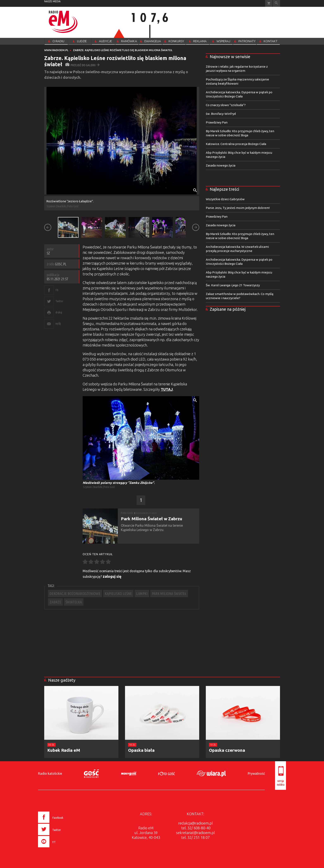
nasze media (52, 1)
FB (57, 290)
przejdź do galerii (83, 65)
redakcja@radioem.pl (195, 823)
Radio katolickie (50, 773)
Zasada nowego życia (221, 165)
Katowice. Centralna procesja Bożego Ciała (236, 144)
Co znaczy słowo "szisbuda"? (226, 105)
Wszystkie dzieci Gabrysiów (225, 199)
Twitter (59, 301)
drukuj (59, 312)
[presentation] (59, 848)
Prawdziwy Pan (217, 122)
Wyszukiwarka (276, 3)
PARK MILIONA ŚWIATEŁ (169, 593)
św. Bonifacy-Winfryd (221, 114)
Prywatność (256, 773)
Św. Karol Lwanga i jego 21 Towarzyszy (233, 285)
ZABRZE (55, 602)
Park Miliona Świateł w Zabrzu (152, 519)
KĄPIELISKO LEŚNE (118, 593)
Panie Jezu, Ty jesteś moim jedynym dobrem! (238, 208)
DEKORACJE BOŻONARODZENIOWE (75, 593)
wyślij (58, 323)
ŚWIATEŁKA (74, 602)
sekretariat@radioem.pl (195, 833)
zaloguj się (112, 576)
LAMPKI (142, 593)
